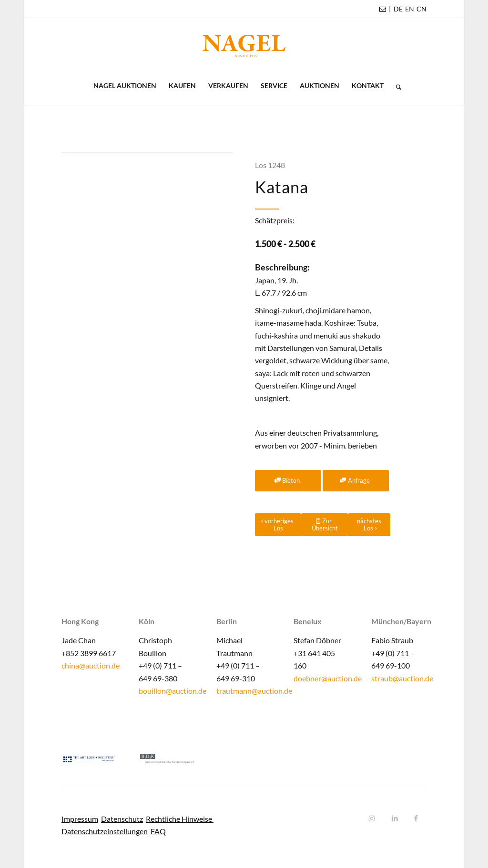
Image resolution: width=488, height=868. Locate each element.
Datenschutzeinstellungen (105, 831)
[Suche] (396, 86)
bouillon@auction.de (173, 691)
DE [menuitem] (398, 9)
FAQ (158, 831)
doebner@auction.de (328, 678)
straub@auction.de (402, 678)
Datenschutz (122, 819)
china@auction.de (91, 665)
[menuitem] (398, 9)
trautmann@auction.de (254, 691)
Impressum (80, 819)
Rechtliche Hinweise (180, 819)
